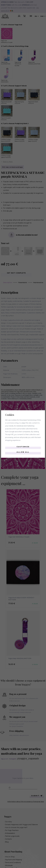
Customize (23, 447)
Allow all (23, 452)
